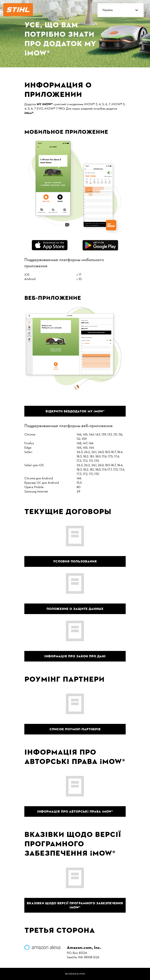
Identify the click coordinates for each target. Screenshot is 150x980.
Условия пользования (75, 561)
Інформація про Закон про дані (75, 656)
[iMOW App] (29, 113)
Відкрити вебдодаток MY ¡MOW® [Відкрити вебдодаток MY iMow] (75, 411)
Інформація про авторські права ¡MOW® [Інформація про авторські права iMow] (75, 811)
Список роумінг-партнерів (75, 729)
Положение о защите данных (75, 609)
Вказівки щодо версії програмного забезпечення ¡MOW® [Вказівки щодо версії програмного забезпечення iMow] (75, 905)
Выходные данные (75, 974)
